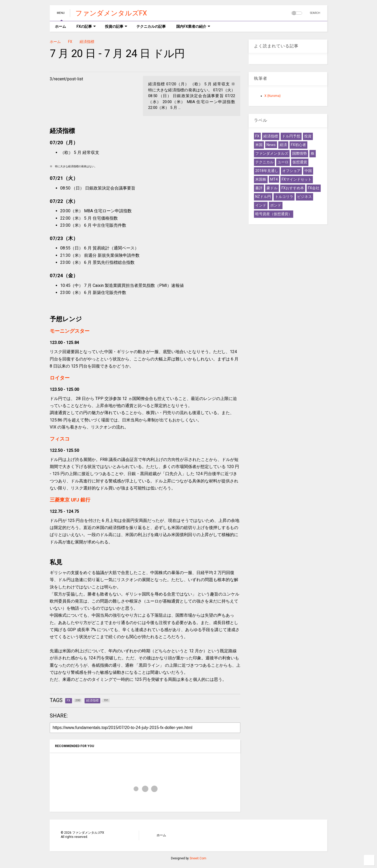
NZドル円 (263, 197)
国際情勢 (300, 153)
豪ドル (272, 188)
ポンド (276, 205)
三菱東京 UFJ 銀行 (70, 500)
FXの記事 (86, 26)
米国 (259, 145)
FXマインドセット (297, 179)
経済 (283, 145)
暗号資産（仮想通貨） (274, 214)
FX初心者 (298, 145)
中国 (308, 171)
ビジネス (304, 197)
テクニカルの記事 (151, 26)
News (271, 145)
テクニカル (264, 162)
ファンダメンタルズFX (111, 13)
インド (261, 205)
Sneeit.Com (198, 858)
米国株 (261, 179)
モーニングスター (70, 331)
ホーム (60, 26)
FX (70, 42)
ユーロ (283, 162)
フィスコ (60, 439)
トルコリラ (284, 197)
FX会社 (314, 188)
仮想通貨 (300, 162)
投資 (308, 136)
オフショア (291, 171)
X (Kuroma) (273, 96)
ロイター (60, 378)
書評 (259, 188)
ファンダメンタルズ (272, 153)
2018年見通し (267, 171)
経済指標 (87, 42)
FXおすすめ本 (293, 188)
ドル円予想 (291, 136)
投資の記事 (116, 26)
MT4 (274, 179)
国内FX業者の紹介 (193, 26)
